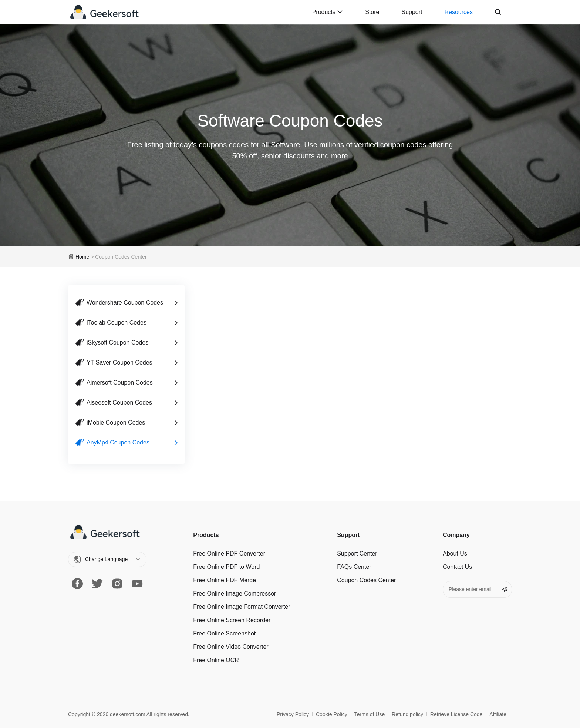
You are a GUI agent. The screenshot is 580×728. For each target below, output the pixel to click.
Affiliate (498, 714)
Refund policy (407, 714)
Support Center (357, 553)
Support (412, 12)
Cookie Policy (332, 714)
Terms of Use (370, 714)
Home (82, 257)
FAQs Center (354, 567)
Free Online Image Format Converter (242, 607)
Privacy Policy (293, 714)
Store (372, 12)
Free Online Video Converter (231, 647)
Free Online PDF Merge (225, 580)
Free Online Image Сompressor (235, 593)
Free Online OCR (216, 660)
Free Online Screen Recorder (232, 620)
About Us (455, 553)
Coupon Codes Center (366, 580)
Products (328, 12)
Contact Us (457, 567)
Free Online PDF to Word (226, 567)
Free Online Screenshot (224, 633)
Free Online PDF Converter (229, 553)
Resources (459, 12)
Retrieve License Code (456, 714)
